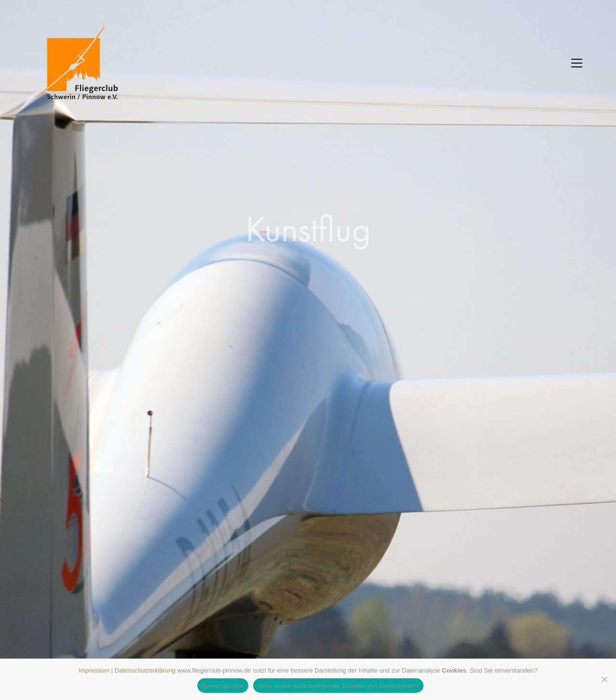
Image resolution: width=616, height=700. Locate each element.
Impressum (94, 670)
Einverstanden (223, 686)
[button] (577, 63)
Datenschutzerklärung (145, 670)
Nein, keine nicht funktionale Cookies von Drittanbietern (338, 686)
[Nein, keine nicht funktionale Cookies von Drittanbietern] (604, 679)
